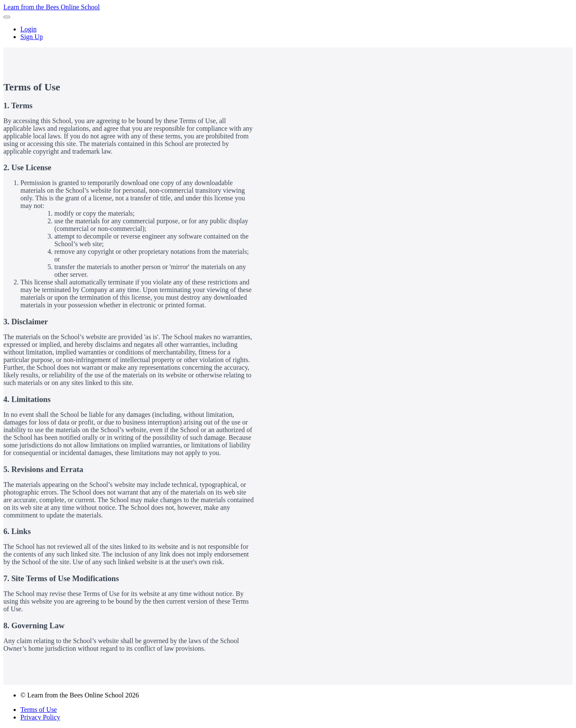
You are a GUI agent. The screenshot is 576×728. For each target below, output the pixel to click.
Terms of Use (39, 710)
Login (28, 29)
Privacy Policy (40, 717)
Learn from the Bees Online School (52, 7)
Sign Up (32, 37)
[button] (7, 17)
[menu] (288, 33)
